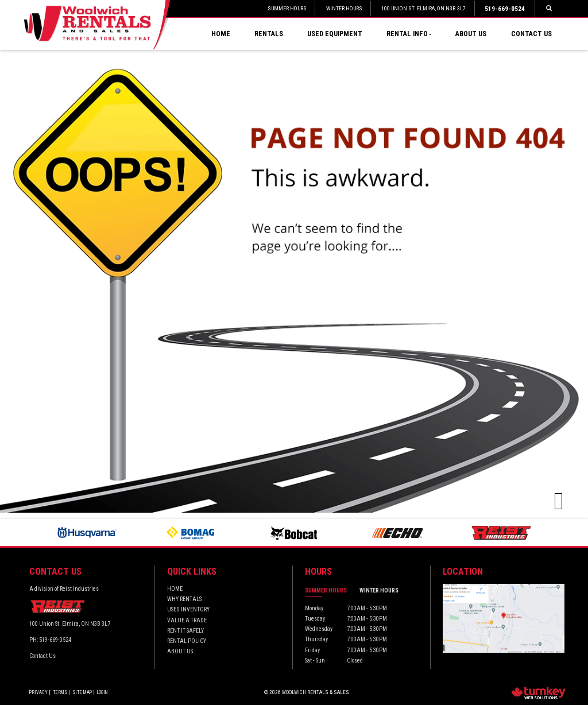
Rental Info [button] (409, 34)
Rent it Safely (185, 631)
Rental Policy (187, 641)
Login (102, 692)
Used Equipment (335, 34)
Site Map (82, 692)
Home (221, 34)
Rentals (269, 34)
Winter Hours (379, 590)
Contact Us (531, 34)
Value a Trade (187, 620)
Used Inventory (188, 609)
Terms (60, 692)
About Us (471, 34)
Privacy (38, 692)
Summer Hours (326, 590)
